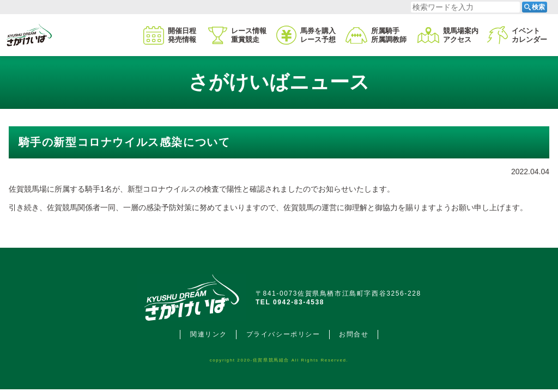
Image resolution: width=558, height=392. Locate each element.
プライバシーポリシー (283, 334)
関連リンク (209, 334)
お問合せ (354, 334)
